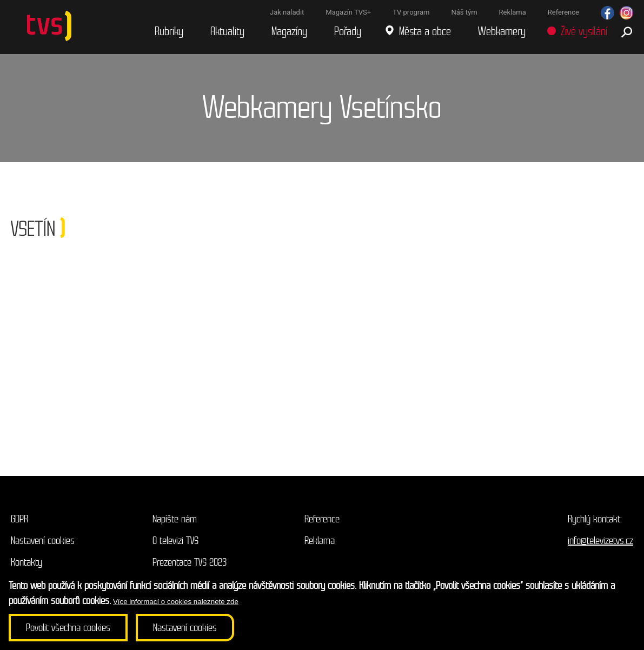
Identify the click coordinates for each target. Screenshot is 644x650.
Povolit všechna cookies (68, 628)
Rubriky (169, 32)
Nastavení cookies (43, 540)
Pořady (348, 32)
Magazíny (289, 32)
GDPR (19, 519)
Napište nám (175, 519)
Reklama (320, 540)
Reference (322, 519)
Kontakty (26, 562)
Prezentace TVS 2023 (190, 562)
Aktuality (227, 32)
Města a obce (425, 32)
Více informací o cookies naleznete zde (176, 602)
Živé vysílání (584, 32)
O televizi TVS (175, 540)
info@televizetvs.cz (600, 540)
